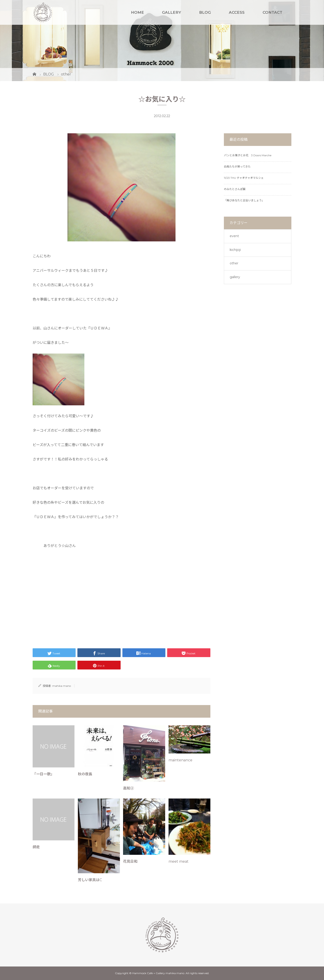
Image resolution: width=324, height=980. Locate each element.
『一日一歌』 (43, 774)
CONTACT (272, 12)
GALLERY (172, 12)
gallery (235, 277)
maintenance (180, 760)
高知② (128, 788)
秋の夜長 (85, 774)
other (234, 263)
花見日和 (130, 861)
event (234, 236)
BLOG (205, 12)
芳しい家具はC (90, 880)
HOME (137, 12)
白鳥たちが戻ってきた (237, 167)
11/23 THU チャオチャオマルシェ (244, 178)
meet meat (179, 861)
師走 (36, 847)
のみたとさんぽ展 (235, 189)
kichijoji (235, 250)
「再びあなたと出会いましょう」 (244, 200)
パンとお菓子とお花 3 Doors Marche (248, 155)
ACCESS (237, 12)
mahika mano (62, 686)
